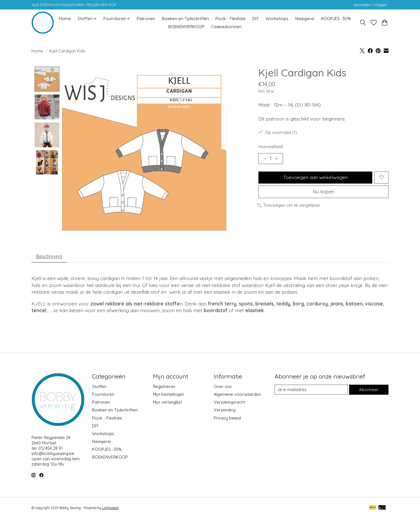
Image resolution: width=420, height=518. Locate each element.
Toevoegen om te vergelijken (289, 206)
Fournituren (103, 395)
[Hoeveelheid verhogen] (277, 158)
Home (65, 19)
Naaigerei (305, 19)
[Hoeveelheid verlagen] (265, 158)
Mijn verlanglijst (167, 403)
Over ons (223, 387)
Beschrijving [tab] (50, 257)
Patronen (146, 19)
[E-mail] (311, 390)
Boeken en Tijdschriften (185, 19)
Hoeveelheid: (271, 147)
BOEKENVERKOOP (186, 27)
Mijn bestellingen (169, 395)
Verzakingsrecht (229, 403)
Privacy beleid (227, 418)
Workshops (277, 19)
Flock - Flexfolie (231, 19)
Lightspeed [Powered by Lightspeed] (110, 508)
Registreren (164, 387)
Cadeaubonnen (226, 27)
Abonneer (369, 390)
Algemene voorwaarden (237, 395)
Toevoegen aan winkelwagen (315, 178)
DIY (255, 19)
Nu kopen (323, 192)
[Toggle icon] (363, 23)
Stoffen (99, 387)
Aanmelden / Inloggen (370, 5)
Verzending (225, 410)
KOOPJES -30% (336, 19)
